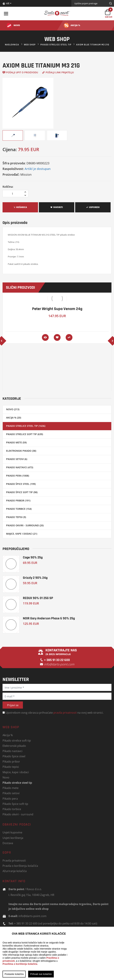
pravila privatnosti (65, 713)
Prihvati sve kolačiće (41, 974)
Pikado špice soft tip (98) (22, 492)
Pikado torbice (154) (19, 509)
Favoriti (57, 207)
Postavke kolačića (14, 974)
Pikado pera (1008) (18, 476)
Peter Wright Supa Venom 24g (57, 309)
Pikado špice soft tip (15, 804)
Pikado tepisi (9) (16, 517)
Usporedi (93, 207)
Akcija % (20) (14, 418)
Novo (6, 777)
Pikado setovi (11, 793)
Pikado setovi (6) (17, 459)
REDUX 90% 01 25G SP (38, 598)
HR (6, 3)
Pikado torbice (12, 809)
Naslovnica (12, 45)
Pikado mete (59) (16, 442)
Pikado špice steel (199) (21, 484)
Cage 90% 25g (33, 557)
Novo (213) (13, 409)
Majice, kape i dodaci (16, 772)
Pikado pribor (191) (18, 500)
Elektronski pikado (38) (21, 451)
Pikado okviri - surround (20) (25, 525)
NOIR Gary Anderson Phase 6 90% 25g (49, 618)
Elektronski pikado (14, 746)
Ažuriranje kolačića (15, 871)
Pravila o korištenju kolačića (20, 866)
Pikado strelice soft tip (17, 740)
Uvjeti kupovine (12, 832)
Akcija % (8, 735)
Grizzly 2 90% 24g (35, 578)
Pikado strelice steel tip (56, 45)
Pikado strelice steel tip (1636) (26, 426)
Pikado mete (11, 788)
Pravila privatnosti (14, 860)
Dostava (8, 843)
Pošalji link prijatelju (58, 72)
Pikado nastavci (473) (20, 467)
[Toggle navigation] (6, 14)
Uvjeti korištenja (13, 838)
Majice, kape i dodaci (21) (22, 534)
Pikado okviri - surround (18, 814)
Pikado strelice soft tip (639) (25, 434)
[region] (57, 953)
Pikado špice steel (14, 756)
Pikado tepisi (11, 767)
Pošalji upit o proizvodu (20, 72)
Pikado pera (10, 799)
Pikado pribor (11, 761)
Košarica (20, 207)
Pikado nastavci (12, 751)
